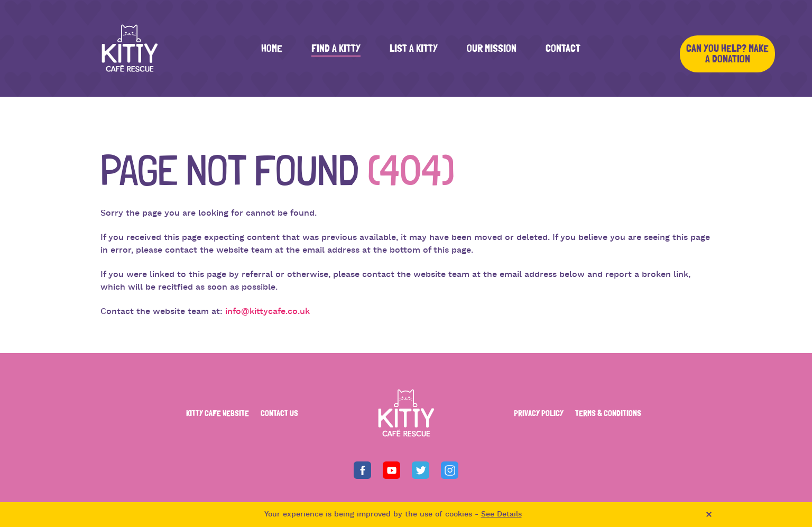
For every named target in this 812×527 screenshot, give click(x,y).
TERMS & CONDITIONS (608, 413)
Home (272, 49)
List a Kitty (414, 49)
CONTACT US (279, 413)
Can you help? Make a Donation (727, 54)
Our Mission (492, 49)
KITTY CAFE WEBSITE (218, 413)
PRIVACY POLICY (539, 413)
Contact (563, 49)
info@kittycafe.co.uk (267, 312)
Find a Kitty (336, 49)
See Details (501, 515)
